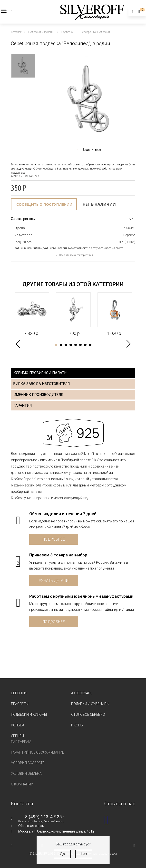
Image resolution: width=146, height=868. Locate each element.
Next (129, 344)
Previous (18, 344)
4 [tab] (71, 345)
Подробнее (54, 539)
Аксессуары (82, 693)
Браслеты (20, 704)
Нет (84, 854)
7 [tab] (85, 345)
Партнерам (21, 742)
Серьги (17, 736)
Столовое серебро (88, 715)
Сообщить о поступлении (44, 204)
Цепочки (19, 693)
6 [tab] (80, 345)
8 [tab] (90, 345)
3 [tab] (66, 345)
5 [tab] (76, 345)
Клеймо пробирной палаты (40, 373)
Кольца (18, 725)
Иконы (77, 725)
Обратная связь (31, 826)
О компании (22, 784)
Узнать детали (54, 581)
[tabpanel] (32, 314)
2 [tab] (61, 345)
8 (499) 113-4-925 (44, 817)
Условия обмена (26, 774)
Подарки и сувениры (90, 704)
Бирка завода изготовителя (42, 384)
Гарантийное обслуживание (38, 752)
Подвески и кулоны (29, 715)
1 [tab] (56, 345)
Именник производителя (38, 395)
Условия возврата (28, 763)
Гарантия (23, 406)
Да (62, 854)
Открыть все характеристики (76, 255)
